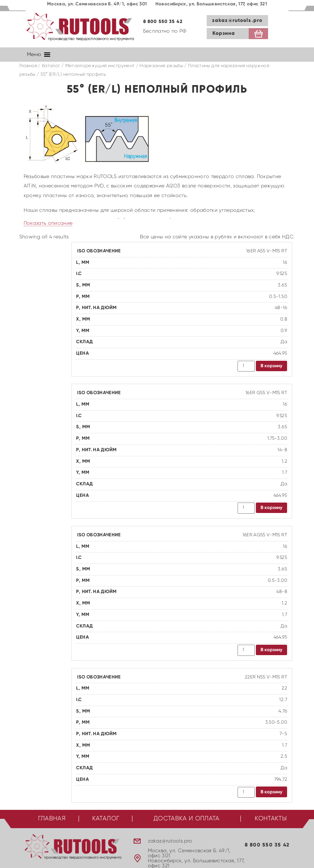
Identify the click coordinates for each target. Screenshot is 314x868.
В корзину (271, 366)
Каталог (51, 66)
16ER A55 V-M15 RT (267, 251)
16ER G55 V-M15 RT (266, 393)
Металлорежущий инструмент (100, 66)
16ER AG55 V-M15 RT (265, 535)
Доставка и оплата (187, 819)
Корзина (224, 33)
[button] (34, 55)
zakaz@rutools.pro (237, 20)
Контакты (271, 819)
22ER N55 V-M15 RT (266, 677)
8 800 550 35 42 (163, 22)
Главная (28, 66)
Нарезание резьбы (161, 66)
